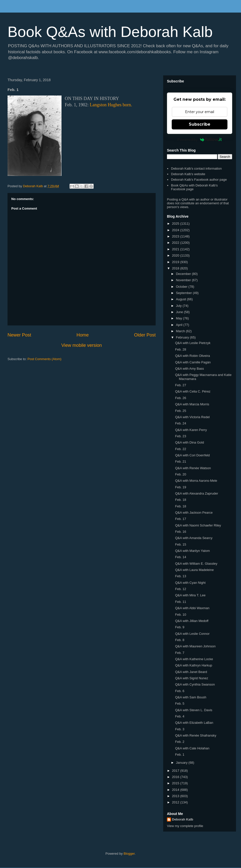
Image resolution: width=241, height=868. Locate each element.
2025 (176, 224)
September (184, 293)
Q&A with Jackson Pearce (194, 513)
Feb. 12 (180, 589)
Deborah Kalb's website (188, 174)
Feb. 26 (180, 398)
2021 (176, 249)
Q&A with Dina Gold (189, 442)
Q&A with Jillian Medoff (192, 621)
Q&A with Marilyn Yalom (192, 551)
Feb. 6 (180, 691)
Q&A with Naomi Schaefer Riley (198, 525)
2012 (176, 802)
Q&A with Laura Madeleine (194, 570)
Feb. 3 (180, 729)
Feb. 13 (180, 576)
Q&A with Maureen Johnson (195, 646)
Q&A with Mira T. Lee (190, 595)
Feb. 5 (180, 704)
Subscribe (200, 124)
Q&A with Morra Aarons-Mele (196, 481)
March (181, 331)
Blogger (129, 854)
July (179, 306)
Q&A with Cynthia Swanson (195, 684)
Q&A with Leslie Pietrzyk (193, 343)
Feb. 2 (180, 742)
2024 (176, 230)
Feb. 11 (180, 602)
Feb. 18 (180, 500)
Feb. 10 (180, 615)
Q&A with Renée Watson (193, 468)
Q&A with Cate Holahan (192, 748)
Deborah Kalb (183, 819)
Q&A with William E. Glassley (196, 564)
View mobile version (81, 345)
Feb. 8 (180, 640)
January (182, 763)
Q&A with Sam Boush (191, 697)
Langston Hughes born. (111, 105)
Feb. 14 (180, 557)
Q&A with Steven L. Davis (194, 710)
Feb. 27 (180, 385)
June (180, 312)
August (182, 299)
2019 (176, 262)
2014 (176, 790)
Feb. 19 (180, 487)
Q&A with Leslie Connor (192, 634)
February (183, 337)
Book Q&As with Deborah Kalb (110, 32)
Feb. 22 (180, 449)
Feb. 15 (180, 544)
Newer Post (19, 335)
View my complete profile (185, 826)
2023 (176, 236)
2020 (176, 255)
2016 (176, 777)
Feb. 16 (180, 532)
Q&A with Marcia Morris (192, 404)
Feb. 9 (180, 627)
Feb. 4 (180, 716)
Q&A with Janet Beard (191, 672)
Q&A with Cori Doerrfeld (192, 455)
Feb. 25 (180, 411)
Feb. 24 (180, 423)
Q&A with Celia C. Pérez (193, 391)
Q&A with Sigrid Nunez (192, 678)
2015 (176, 783)
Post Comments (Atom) (45, 359)
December (184, 274)
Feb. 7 (180, 653)
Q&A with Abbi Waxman (192, 608)
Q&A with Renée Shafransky (196, 735)
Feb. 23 (180, 436)
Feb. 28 (180, 349)
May (179, 318)
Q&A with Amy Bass (189, 369)
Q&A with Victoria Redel (192, 417)
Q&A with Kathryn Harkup (193, 665)
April (180, 325)
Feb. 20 (180, 474)
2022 (176, 243)
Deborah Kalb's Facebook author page (199, 180)
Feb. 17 (180, 519)
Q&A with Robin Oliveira (192, 356)
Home (83, 335)
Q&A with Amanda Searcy (194, 538)
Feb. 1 (180, 755)
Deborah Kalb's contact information (196, 168)
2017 (176, 771)
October (182, 287)
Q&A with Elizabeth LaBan (194, 723)
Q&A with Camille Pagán (193, 362)
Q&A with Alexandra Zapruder (196, 493)
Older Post (145, 335)
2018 (176, 268)
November (184, 280)
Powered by (200, 139)
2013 (176, 796)
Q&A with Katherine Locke (194, 659)
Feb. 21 (180, 462)
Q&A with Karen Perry (191, 430)
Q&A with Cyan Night (190, 583)
